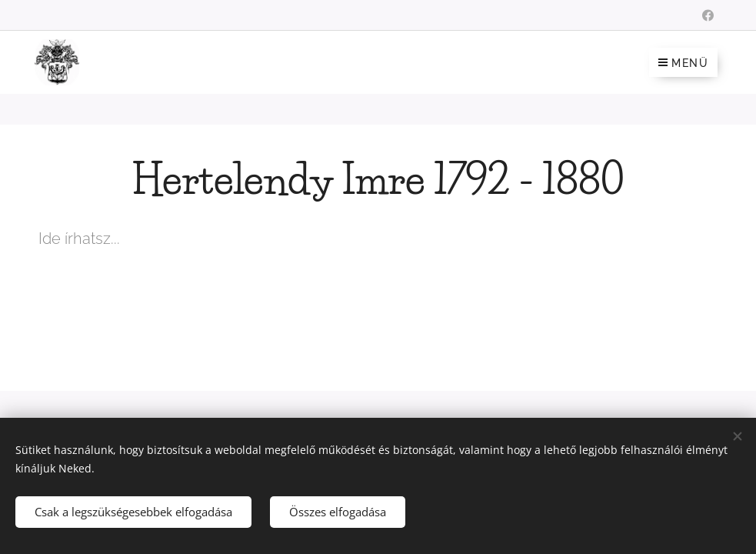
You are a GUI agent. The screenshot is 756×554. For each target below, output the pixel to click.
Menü (683, 63)
